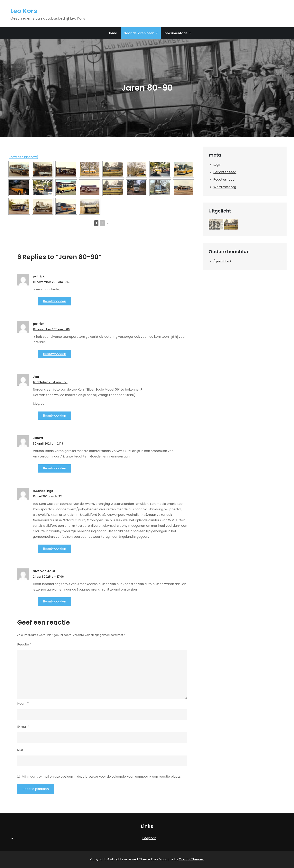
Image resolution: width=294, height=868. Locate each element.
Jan (36, 377)
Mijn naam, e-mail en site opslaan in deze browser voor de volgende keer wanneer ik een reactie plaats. (101, 777)
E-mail (23, 727)
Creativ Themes (191, 859)
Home (112, 33)
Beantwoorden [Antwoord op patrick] (55, 301)
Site (20, 750)
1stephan (149, 838)
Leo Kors (24, 11)
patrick (39, 276)
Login (217, 165)
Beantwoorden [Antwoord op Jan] (55, 416)
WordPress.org (225, 187)
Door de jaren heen (139, 33)
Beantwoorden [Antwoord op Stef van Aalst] (55, 601)
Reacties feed (224, 180)
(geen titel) (222, 261)
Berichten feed (225, 172)
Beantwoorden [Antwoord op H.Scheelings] (55, 549)
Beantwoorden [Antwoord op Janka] (55, 468)
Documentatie (176, 33)
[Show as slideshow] (23, 157)
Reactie (24, 644)
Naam (23, 704)
